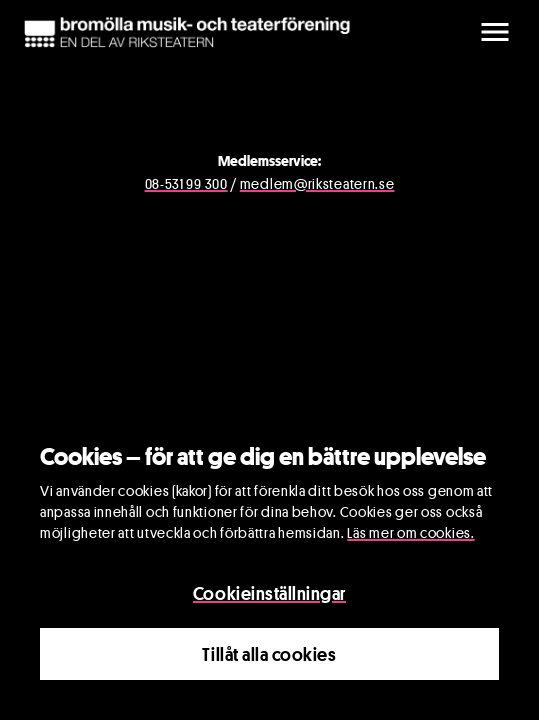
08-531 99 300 (186, 183)
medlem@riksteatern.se (317, 183)
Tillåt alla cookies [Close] (269, 654)
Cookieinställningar (269, 593)
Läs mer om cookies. (410, 532)
